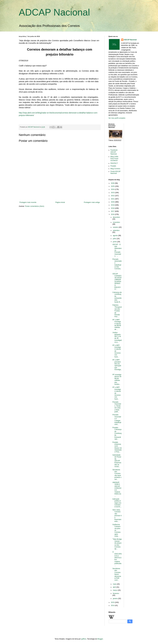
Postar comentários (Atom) (35, 206)
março (115, 590)
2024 (113, 189)
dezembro (116, 217)
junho (115, 242)
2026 (113, 183)
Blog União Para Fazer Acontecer (114, 159)
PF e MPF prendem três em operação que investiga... (117, 366)
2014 (113, 605)
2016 (113, 214)
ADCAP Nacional (54, 12)
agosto (115, 236)
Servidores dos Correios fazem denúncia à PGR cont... (117, 574)
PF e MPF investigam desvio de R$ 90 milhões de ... (117, 325)
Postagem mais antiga (92, 202)
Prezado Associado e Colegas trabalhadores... (117, 420)
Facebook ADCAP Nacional (114, 152)
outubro (116, 227)
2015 (113, 602)
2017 (113, 211)
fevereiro (116, 593)
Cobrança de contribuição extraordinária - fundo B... (117, 297)
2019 (113, 205)
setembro (116, 230)
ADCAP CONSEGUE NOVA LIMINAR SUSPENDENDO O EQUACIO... (117, 281)
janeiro (115, 599)
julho (115, 239)
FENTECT (114, 163)
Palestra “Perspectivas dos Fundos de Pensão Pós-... (117, 311)
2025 (113, 186)
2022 (113, 196)
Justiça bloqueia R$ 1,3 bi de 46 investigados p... (117, 337)
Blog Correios (115, 169)
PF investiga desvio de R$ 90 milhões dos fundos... (117, 379)
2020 (113, 202)
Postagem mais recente (28, 202)
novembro (116, 222)
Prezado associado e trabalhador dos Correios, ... (117, 265)
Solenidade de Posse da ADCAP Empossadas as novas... (117, 461)
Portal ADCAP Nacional (116, 172)
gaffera (84, 639)
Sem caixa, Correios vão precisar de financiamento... (117, 516)
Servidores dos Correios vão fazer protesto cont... (117, 475)
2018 (113, 208)
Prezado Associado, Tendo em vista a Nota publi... (117, 407)
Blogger (100, 639)
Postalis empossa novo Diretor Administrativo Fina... (117, 447)
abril (115, 587)
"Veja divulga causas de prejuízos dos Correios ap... (117, 544)
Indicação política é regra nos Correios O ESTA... (117, 503)
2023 (113, 193)
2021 (113, 199)
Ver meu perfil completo (117, 118)
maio (115, 584)
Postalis (113, 166)
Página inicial (60, 202)
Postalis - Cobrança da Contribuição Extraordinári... (117, 433)
